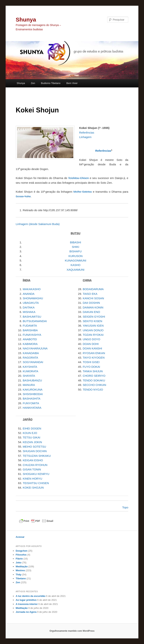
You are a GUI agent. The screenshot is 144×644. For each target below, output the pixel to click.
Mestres (20, 570)
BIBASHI (75, 242)
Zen (33, 83)
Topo (125, 507)
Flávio (19, 559)
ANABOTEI (30, 339)
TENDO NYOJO (93, 390)
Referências (103, 151)
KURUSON (75, 256)
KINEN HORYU (32, 479)
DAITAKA (29, 307)
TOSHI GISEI (91, 362)
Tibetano (21, 578)
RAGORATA (30, 358)
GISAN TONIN (32, 469)
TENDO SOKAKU (94, 380)
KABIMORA (30, 344)
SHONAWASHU (33, 298)
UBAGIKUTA (31, 303)
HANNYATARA (32, 408)
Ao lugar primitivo (26, 600)
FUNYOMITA (31, 403)
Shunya (26, 20)
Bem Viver (72, 83)
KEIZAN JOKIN (32, 442)
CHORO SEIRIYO (94, 376)
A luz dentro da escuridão (31, 596)
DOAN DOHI (91, 344)
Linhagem (38, 224)
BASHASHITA (31, 399)
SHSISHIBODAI (33, 394)
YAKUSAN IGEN (93, 326)
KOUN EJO (30, 433)
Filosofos (21, 555)
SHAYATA (29, 376)
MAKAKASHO (32, 289)
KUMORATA (30, 371)
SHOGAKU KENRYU (36, 474)
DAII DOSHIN (91, 303)
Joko (19, 563)
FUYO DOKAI (91, 367)
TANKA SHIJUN (93, 371)
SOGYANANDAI (33, 362)
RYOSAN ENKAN (94, 353)
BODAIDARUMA (93, 289)
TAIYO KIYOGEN (94, 358)
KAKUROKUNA (33, 390)
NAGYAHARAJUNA (35, 348)
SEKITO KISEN (92, 321)
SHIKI (75, 247)
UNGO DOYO (91, 339)
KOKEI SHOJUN (33, 488)
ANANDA (29, 294)
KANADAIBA (31, 353)
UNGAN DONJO (93, 330)
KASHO (75, 265)
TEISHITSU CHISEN (36, 483)
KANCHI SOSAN (93, 298)
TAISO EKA (90, 294)
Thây (19, 575)
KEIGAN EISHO (33, 460)
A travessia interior (27, 604)
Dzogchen (22, 551)
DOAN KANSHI (92, 348)
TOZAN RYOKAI (93, 335)
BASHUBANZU (32, 380)
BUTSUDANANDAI (35, 321)
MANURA (29, 385)
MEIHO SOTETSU (34, 447)
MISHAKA (29, 312)
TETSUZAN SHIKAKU (37, 456)
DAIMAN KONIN (93, 307)
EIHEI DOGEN (32, 428)
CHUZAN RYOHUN (35, 465)
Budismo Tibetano (51, 83)
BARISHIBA (30, 330)
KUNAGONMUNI (76, 260)
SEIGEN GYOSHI (94, 317)
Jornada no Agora (26, 612)
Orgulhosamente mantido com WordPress (72, 631)
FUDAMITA (30, 326)
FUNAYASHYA (32, 335)
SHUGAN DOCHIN (35, 451)
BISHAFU (75, 251)
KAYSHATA (30, 367)
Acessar (20, 537)
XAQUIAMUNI (75, 270)
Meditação (22, 566)
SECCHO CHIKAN (94, 385)
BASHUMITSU (32, 317)
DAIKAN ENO (91, 312)
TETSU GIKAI (31, 437)
